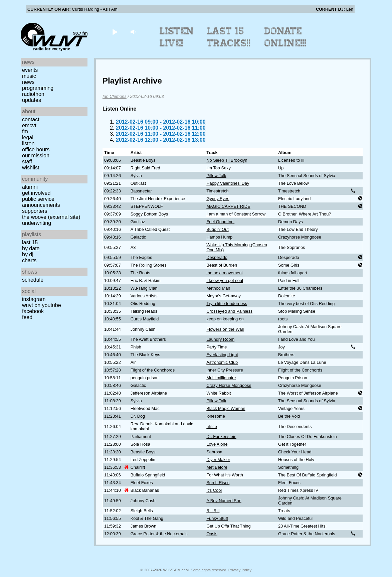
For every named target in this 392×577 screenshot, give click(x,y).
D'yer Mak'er (218, 460)
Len (350, 9)
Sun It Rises (218, 483)
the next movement (225, 273)
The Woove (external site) (51, 217)
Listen (28, 143)
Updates (32, 100)
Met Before (217, 467)
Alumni (30, 187)
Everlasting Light (222, 355)
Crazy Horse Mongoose (229, 385)
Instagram (34, 299)
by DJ (28, 254)
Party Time (217, 347)
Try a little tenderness (227, 304)
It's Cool (214, 490)
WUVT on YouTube (42, 305)
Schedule (33, 280)
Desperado (217, 257)
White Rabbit (219, 393)
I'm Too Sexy (219, 168)
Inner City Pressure (225, 370)
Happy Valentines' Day (228, 183)
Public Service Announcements (41, 202)
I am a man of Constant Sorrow (236, 214)
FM (25, 131)
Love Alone (217, 444)
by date (31, 248)
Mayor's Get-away (224, 296)
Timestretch (217, 191)
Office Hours (36, 150)
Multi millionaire (221, 378)
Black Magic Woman (226, 408)
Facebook (33, 311)
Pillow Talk (216, 176)
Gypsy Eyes (218, 199)
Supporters (35, 211)
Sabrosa (214, 452)
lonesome (216, 416)
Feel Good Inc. (220, 222)
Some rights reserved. (209, 570)
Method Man (218, 288)
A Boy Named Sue (224, 501)
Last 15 (30, 242)
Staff (27, 162)
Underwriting (37, 223)
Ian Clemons (115, 96)
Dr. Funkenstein (221, 437)
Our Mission (36, 156)
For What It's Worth (225, 475)
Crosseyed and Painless (229, 311)
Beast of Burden (222, 265)
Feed (27, 317)
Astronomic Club (222, 362)
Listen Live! (177, 37)
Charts (29, 260)
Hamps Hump (219, 237)
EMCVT (29, 125)
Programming (38, 88)
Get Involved (36, 193)
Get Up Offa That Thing (228, 526)
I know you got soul (225, 280)
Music (29, 76)
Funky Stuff (217, 518)
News (28, 82)
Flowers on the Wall (225, 329)
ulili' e (212, 426)
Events (30, 70)
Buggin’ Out (217, 229)
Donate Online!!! (285, 37)
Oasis (212, 534)
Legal (28, 137)
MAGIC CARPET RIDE (228, 206)
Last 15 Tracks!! (229, 37)
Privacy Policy (240, 570)
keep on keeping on (225, 319)
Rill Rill (213, 511)
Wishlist (31, 168)
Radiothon (33, 94)
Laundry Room (220, 339)
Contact (31, 119)
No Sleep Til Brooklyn (227, 160)
